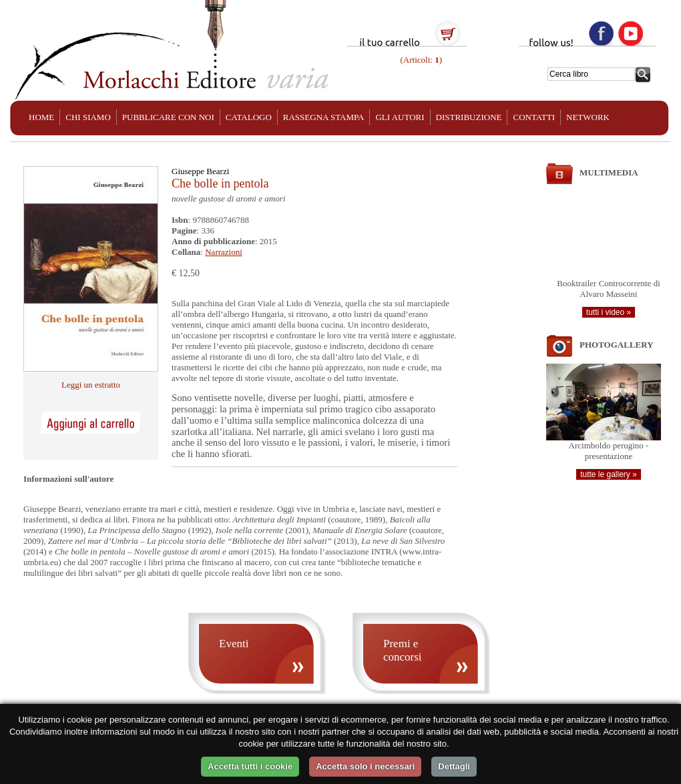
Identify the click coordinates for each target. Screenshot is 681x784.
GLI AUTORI (400, 117)
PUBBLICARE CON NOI (168, 117)
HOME (41, 117)
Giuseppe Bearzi (200, 171)
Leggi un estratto (91, 385)
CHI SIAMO (88, 117)
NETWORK (588, 117)
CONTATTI (534, 117)
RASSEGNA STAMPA (324, 117)
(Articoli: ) (420, 60)
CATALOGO (249, 117)
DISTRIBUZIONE (469, 117)
